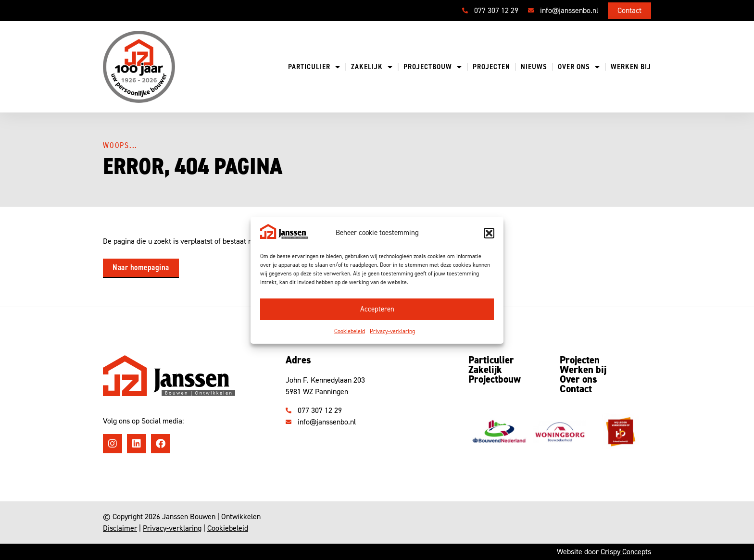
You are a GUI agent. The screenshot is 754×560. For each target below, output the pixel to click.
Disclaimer (120, 528)
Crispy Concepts (626, 552)
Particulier (314, 67)
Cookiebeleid (350, 331)
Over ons (579, 67)
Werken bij (631, 67)
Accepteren (377, 309)
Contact (576, 389)
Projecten (491, 67)
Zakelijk (372, 67)
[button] (489, 233)
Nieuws (534, 67)
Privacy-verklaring (392, 331)
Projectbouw (433, 67)
